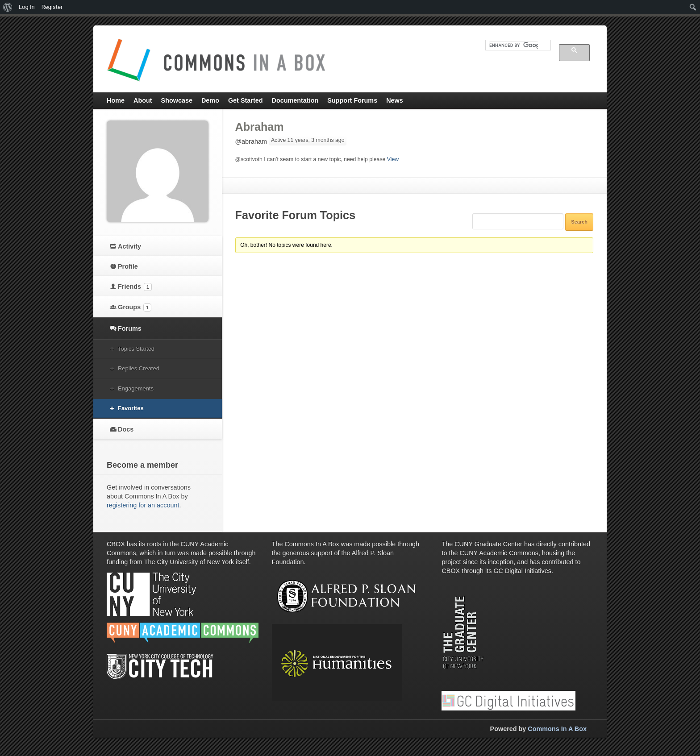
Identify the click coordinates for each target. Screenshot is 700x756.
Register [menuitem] (52, 7)
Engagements (136, 388)
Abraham (260, 127)
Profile (128, 266)
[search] (514, 45)
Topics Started (136, 349)
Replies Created (139, 368)
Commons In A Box (557, 729)
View (393, 159)
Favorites (131, 408)
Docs (126, 429)
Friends (135, 287)
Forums (130, 328)
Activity (129, 246)
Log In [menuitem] (27, 7)
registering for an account (143, 505)
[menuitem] (8, 7)
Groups (135, 307)
